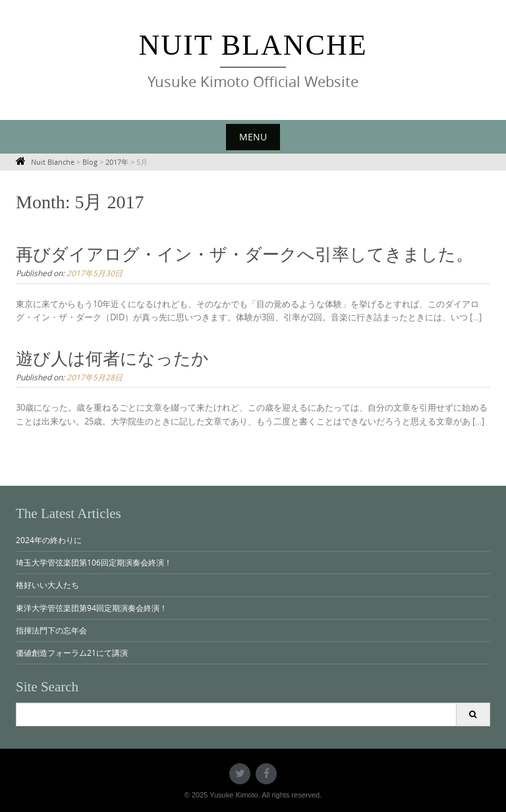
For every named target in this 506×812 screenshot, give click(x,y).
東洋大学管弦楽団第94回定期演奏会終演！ (92, 608)
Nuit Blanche (253, 45)
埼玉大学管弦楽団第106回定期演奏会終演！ (94, 562)
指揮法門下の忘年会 (51, 630)
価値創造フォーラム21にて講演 (72, 652)
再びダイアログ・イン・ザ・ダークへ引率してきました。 (244, 255)
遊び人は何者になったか (112, 359)
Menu (253, 137)
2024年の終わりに (49, 540)
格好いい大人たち (47, 585)
